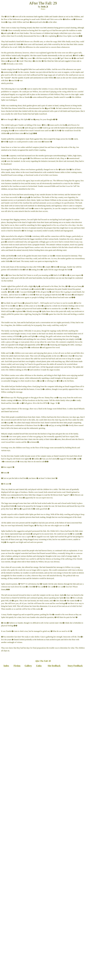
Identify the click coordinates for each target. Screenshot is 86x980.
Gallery (28, 666)
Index (6, 666)
